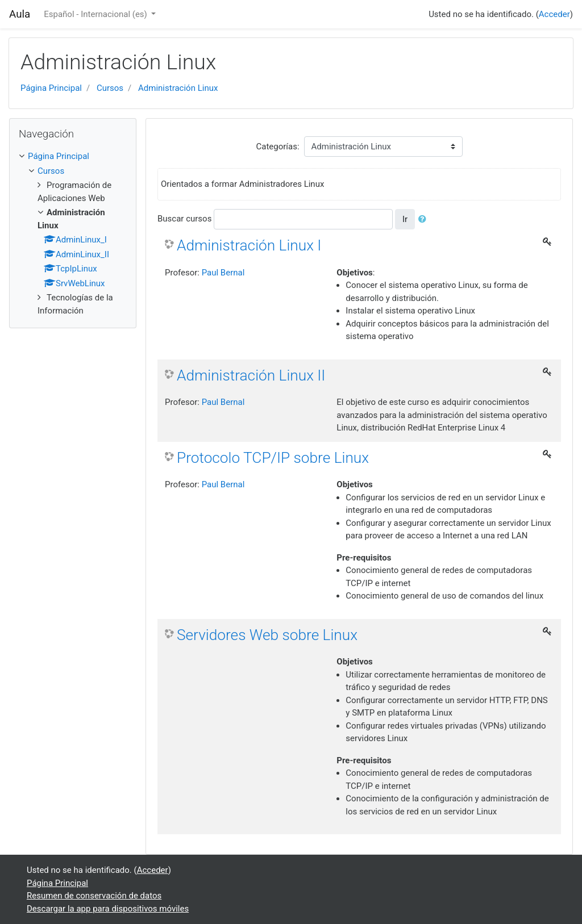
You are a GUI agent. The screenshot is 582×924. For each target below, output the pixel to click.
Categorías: (277, 147)
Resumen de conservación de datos (94, 896)
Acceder (554, 14)
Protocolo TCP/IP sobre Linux (273, 458)
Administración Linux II (251, 375)
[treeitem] (73, 156)
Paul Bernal (223, 273)
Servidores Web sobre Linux (267, 635)
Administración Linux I (249, 245)
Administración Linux (178, 88)
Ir (405, 219)
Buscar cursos (184, 219)
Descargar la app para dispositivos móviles (108, 909)
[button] (425, 219)
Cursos (110, 88)
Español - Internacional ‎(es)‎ (96, 14)
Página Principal (51, 88)
